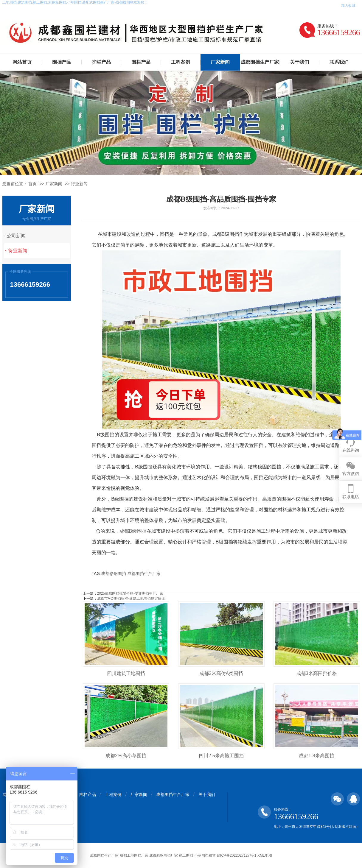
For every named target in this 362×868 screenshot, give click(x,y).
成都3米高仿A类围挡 (221, 673)
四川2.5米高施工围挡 (221, 756)
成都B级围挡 (133, 531)
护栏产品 (101, 62)
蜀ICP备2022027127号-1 (236, 855)
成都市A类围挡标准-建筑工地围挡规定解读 (131, 599)
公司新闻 (22, 236)
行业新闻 (79, 184)
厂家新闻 (220, 62)
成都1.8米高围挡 (316, 756)
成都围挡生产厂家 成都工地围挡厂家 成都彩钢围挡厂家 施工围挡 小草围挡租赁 (153, 855)
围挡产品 (62, 62)
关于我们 (299, 62)
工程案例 (181, 62)
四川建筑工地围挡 (126, 673)
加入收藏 (348, 6)
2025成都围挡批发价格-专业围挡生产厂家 (130, 593)
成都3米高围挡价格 (317, 673)
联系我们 (339, 62)
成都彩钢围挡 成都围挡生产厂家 (131, 574)
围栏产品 (141, 62)
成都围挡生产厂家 (260, 62)
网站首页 (22, 62)
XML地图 (265, 855)
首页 (32, 184)
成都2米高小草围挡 (126, 756)
